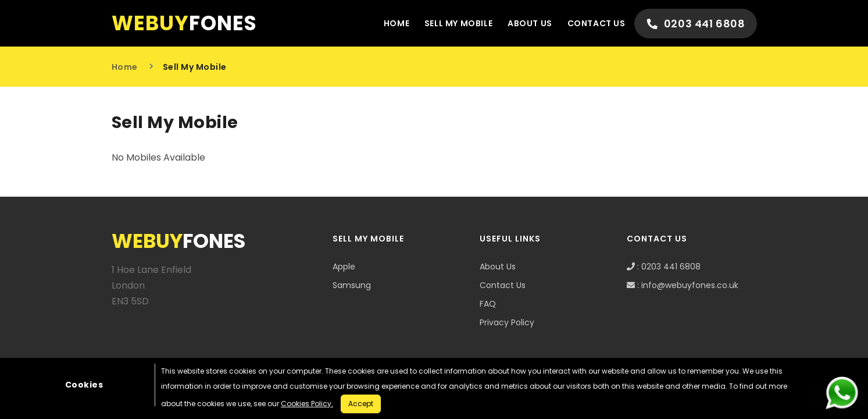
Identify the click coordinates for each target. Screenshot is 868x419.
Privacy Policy (507, 322)
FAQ (488, 304)
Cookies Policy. (307, 404)
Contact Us (596, 23)
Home (395, 23)
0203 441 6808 (696, 24)
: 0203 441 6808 (664, 267)
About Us (529, 23)
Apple (344, 267)
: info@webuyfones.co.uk (683, 285)
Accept (361, 404)
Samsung (352, 285)
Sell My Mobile (458, 23)
